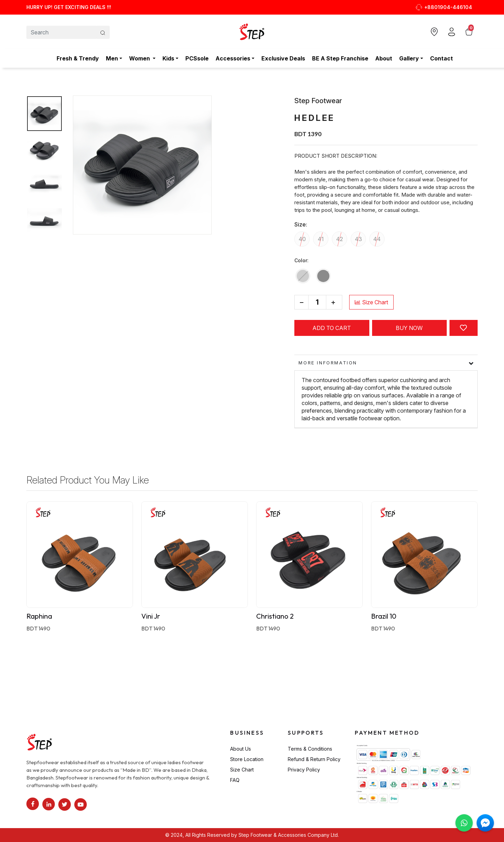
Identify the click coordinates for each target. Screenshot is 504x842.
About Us (241, 749)
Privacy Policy (304, 770)
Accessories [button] (233, 58)
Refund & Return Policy (314, 759)
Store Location (247, 759)
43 (358, 239)
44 (377, 239)
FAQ (235, 780)
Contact (442, 58)
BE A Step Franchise (340, 58)
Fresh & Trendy (78, 58)
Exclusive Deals (283, 58)
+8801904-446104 (444, 7)
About (384, 58)
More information (328, 363)
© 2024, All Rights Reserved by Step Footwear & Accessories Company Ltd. (252, 835)
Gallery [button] (409, 58)
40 (302, 239)
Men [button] (112, 58)
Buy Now (409, 328)
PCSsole (197, 58)
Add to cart (332, 328)
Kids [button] (168, 58)
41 (321, 239)
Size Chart (371, 302)
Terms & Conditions (310, 749)
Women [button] (140, 58)
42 (339, 239)
